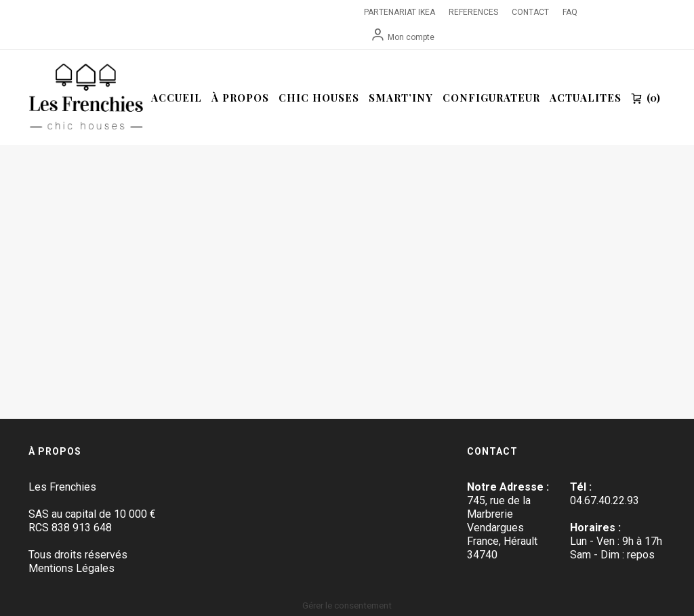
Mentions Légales (72, 568)
